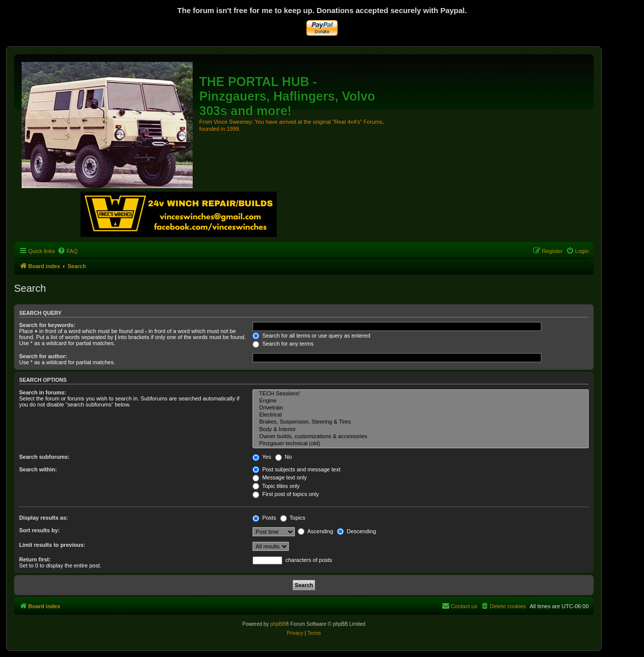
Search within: (38, 469)
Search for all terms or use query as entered (311, 336)
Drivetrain (421, 408)
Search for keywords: (47, 325)
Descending (356, 531)
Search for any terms (283, 344)
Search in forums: (43, 392)
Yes (262, 457)
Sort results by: (39, 530)
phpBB (278, 624)
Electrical (421, 415)
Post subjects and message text (296, 469)
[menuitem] (67, 251)
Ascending (315, 531)
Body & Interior (421, 430)
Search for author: (43, 356)
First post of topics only (286, 494)
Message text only (280, 477)
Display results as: (44, 518)
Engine (421, 401)
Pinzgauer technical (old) (421, 444)
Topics (293, 518)
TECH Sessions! (421, 394)
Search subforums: (44, 457)
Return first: (35, 559)
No (284, 457)
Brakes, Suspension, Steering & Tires (421, 422)
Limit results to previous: (52, 545)
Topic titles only (276, 486)
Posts (264, 518)
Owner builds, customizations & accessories (421, 437)
